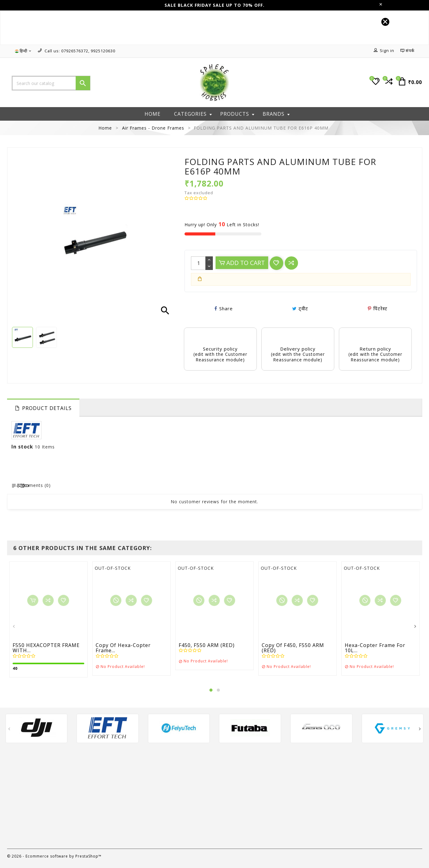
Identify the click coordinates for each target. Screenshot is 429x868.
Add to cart (242, 263)
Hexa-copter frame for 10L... (375, 648)
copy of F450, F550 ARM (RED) (293, 648)
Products (237, 114)
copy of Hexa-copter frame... (123, 648)
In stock (22, 447)
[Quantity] (198, 263)
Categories (193, 114)
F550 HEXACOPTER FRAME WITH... (46, 648)
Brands (276, 114)
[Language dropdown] (23, 51)
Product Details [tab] (47, 408)
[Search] (51, 83)
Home (153, 114)
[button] (211, 690)
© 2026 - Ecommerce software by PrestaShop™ (54, 856)
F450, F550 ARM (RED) (207, 645)
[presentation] (14, 627)
